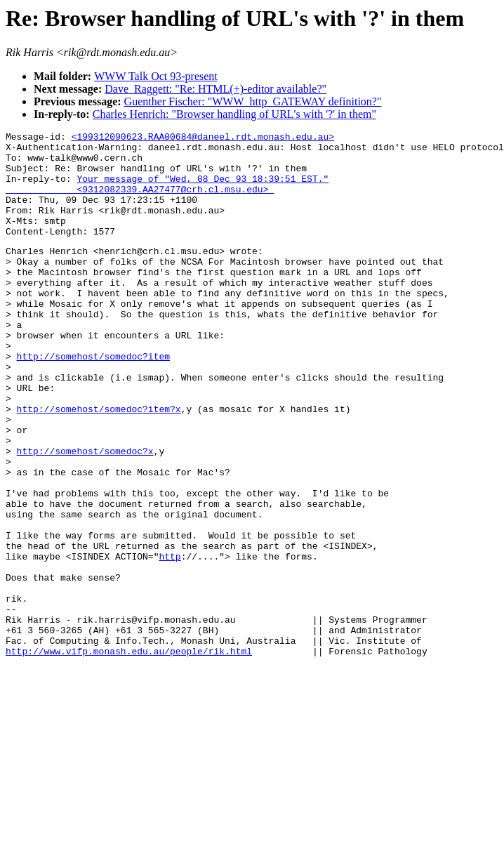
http (170, 640)
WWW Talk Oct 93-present (156, 76)
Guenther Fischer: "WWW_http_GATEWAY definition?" (253, 101)
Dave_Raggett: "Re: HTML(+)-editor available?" (215, 89)
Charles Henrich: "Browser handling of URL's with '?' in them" (234, 114)
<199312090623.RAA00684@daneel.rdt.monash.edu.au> (203, 138)
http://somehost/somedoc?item (93, 400)
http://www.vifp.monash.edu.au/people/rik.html (129, 754)
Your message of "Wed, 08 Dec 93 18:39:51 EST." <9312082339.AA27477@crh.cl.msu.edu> (167, 195)
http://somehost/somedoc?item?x (99, 463)
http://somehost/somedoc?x (85, 514)
